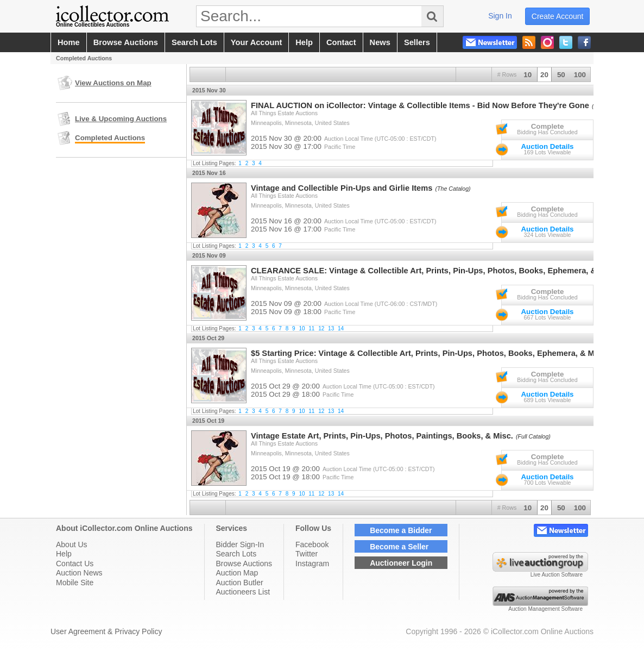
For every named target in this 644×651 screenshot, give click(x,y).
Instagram (312, 564)
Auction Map (237, 573)
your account (256, 42)
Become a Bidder (401, 530)
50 (561, 75)
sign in (500, 16)
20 (544, 75)
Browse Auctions (244, 564)
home (69, 42)
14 (341, 328)
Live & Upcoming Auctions (121, 119)
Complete (548, 126)
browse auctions (126, 42)
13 (331, 328)
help (304, 42)
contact (341, 42)
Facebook (312, 544)
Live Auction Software (557, 575)
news (380, 42)
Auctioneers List (243, 592)
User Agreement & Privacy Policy (106, 631)
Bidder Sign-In (240, 544)
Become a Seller (399, 547)
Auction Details (547, 146)
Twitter (307, 554)
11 (311, 328)
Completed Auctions (110, 138)
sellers (417, 42)
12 (321, 328)
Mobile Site (75, 583)
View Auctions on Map (113, 83)
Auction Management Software (545, 609)
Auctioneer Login (401, 563)
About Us (72, 544)
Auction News (79, 573)
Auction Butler (240, 583)
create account (558, 16)
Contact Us (75, 564)
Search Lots (236, 554)
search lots (194, 42)
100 (580, 75)
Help (64, 554)
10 (528, 75)
